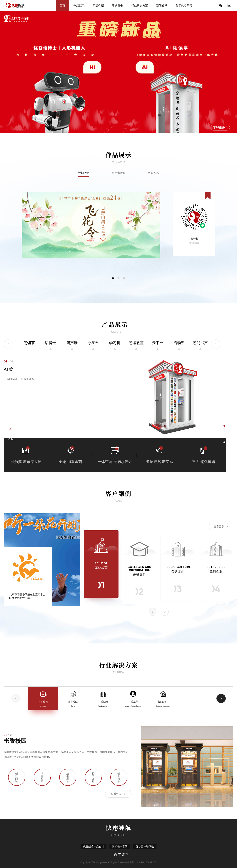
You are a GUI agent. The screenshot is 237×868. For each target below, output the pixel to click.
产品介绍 (98, 5)
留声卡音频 (119, 173)
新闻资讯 (162, 5)
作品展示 (79, 5)
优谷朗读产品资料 (94, 847)
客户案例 (118, 5)
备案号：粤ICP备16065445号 (142, 862)
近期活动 (84, 173)
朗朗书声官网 (120, 847)
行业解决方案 (140, 5)
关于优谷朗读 (184, 5)
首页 (62, 5)
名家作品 (153, 173)
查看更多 (219, 526)
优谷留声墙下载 (145, 847)
